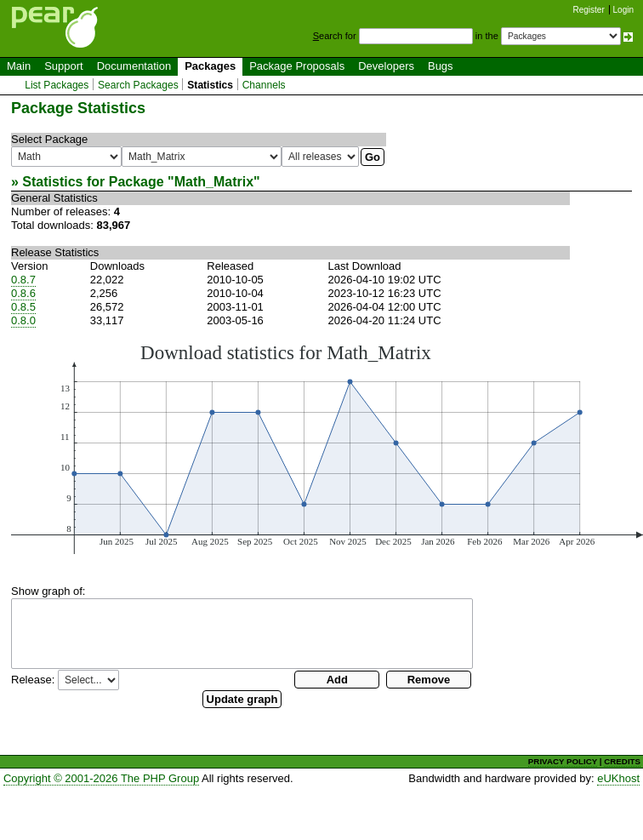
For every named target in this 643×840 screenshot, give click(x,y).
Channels (264, 85)
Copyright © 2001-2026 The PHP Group (101, 778)
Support (64, 66)
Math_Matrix (214, 182)
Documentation (134, 66)
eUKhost (618, 778)
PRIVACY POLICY (563, 761)
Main (19, 66)
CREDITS (622, 761)
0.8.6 (23, 293)
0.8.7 (23, 280)
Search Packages (138, 85)
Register (589, 10)
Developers (386, 66)
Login (623, 10)
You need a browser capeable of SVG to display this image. (327, 448)
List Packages (57, 85)
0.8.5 (23, 307)
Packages (210, 66)
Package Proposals (297, 66)
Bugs (441, 66)
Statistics (210, 85)
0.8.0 (23, 320)
